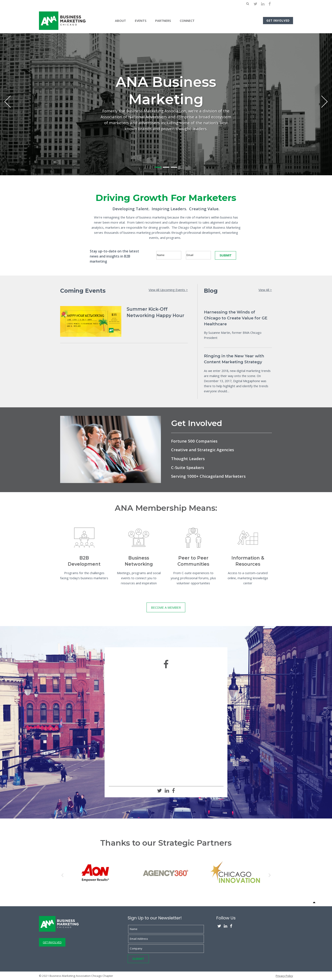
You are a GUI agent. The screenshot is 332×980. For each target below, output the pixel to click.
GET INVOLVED (52, 942)
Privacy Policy (284, 976)
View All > (265, 290)
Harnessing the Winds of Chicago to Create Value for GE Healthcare (236, 318)
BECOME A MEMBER (166, 607)
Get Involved (278, 21)
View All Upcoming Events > (168, 290)
